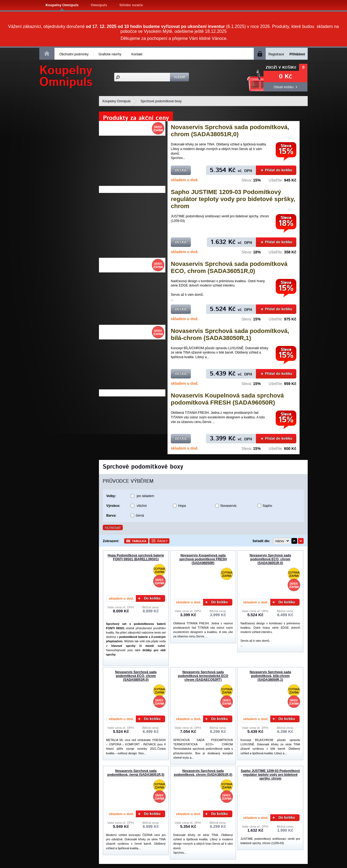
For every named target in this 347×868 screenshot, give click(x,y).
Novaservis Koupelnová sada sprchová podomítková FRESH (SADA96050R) (227, 399)
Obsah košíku (283, 87)
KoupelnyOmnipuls (66, 76)
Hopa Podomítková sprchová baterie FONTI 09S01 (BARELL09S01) (136, 557)
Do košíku (149, 598)
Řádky (163, 541)
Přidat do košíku (277, 170)
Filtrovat (113, 528)
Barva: (111, 516)
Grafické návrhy (110, 54)
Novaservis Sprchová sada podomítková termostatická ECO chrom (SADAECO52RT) (203, 676)
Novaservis (228, 506)
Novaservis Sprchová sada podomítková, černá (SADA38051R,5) (136, 773)
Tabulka (139, 541)
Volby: (111, 496)
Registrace (276, 54)
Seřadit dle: (261, 541)
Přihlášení (297, 54)
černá (140, 516)
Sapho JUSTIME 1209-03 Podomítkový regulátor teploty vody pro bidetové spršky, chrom (233, 199)
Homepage (47, 53)
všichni (142, 506)
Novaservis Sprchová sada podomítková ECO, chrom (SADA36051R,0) (229, 267)
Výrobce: (113, 506)
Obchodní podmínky (74, 54)
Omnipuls (99, 5)
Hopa (182, 506)
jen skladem (145, 496)
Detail (181, 170)
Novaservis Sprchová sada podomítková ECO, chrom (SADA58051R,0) (136, 676)
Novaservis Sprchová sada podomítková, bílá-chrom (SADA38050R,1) (230, 334)
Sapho (267, 506)
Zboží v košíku (281, 68)
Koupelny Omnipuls (62, 5)
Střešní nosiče (131, 5)
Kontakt (137, 54)
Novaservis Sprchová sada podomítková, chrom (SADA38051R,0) (230, 131)
